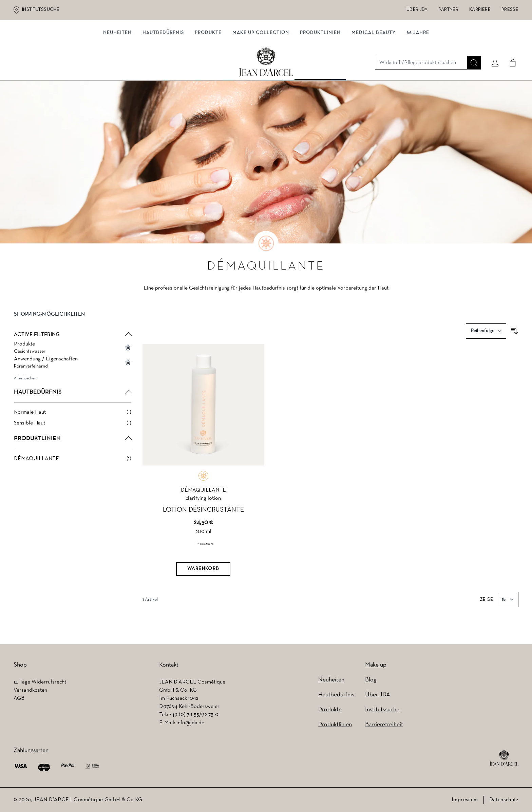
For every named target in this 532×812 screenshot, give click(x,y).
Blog (371, 680)
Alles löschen (25, 380)
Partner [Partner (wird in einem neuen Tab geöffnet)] (449, 10)
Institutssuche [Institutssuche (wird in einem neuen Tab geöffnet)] (41, 10)
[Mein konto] (492, 43)
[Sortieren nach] (486, 333)
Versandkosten (30, 690)
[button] (73, 321)
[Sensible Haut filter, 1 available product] (73, 425)
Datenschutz (504, 800)
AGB (19, 698)
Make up (376, 665)
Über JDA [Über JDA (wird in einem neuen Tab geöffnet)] (417, 10)
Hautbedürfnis (163, 70)
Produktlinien (320, 70)
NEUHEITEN (117, 70)
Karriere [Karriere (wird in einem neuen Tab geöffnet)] (480, 10)
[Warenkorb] (203, 571)
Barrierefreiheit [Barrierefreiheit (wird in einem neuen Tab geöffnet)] (384, 725)
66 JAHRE (418, 70)
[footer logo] (504, 758)
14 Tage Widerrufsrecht (40, 682)
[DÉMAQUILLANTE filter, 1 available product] (73, 460)
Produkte (208, 70)
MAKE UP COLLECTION (261, 70)
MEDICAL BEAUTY (374, 70)
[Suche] (471, 43)
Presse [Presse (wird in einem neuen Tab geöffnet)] (510, 10)
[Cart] (510, 43)
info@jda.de (190, 723)
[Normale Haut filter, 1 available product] (73, 414)
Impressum (465, 800)
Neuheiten (331, 680)
